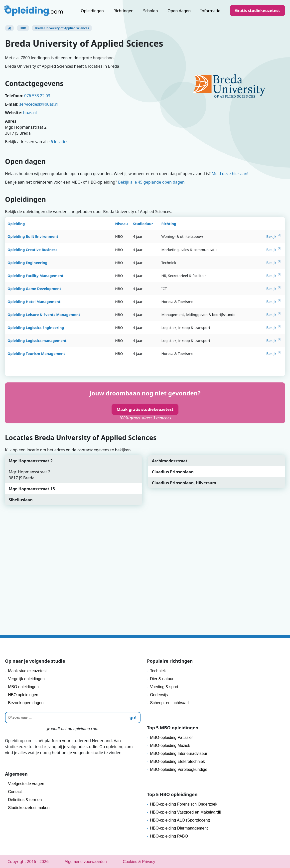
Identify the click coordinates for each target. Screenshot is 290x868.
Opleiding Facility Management (35, 276)
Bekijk (271, 236)
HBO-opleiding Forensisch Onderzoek (184, 804)
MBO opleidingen (23, 687)
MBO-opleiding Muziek (170, 745)
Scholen (150, 11)
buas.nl (30, 113)
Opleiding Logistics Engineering (36, 328)
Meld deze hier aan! (230, 174)
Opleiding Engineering (27, 263)
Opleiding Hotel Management (34, 302)
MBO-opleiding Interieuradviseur (179, 753)
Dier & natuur (162, 679)
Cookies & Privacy (139, 862)
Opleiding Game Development (34, 289)
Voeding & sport (164, 687)
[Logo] (34, 11)
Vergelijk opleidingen (26, 679)
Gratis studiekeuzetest (257, 10)
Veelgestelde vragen (26, 784)
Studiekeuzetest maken (29, 808)
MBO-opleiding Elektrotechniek (177, 761)
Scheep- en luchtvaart (169, 703)
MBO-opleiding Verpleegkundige (179, 769)
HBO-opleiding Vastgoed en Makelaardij (185, 812)
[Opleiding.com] (9, 28)
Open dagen (179, 11)
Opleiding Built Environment (33, 236)
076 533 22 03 (37, 96)
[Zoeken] (73, 718)
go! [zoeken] (133, 718)
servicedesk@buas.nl (39, 104)
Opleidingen (92, 11)
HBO (23, 28)
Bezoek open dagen (26, 703)
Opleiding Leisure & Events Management (44, 315)
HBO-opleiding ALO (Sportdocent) (180, 820)
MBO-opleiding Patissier (171, 737)
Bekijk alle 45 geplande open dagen (151, 182)
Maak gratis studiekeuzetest (145, 409)
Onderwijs (159, 695)
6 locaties (59, 142)
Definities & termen (25, 800)
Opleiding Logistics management (37, 341)
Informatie (210, 11)
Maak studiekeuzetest (27, 671)
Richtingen (124, 11)
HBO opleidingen (23, 695)
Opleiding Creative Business (32, 250)
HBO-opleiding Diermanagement (179, 828)
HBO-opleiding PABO (169, 836)
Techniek (158, 671)
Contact (15, 792)
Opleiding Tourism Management (36, 354)
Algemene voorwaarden (86, 862)
